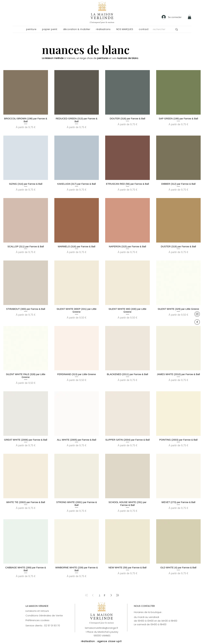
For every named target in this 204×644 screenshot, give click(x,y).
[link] (189, 17)
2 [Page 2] (104, 595)
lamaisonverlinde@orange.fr (102, 628)
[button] (31, 29)
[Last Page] (117, 595)
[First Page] (87, 595)
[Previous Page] (93, 595)
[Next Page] (111, 595)
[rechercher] (160, 29)
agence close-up (109, 641)
